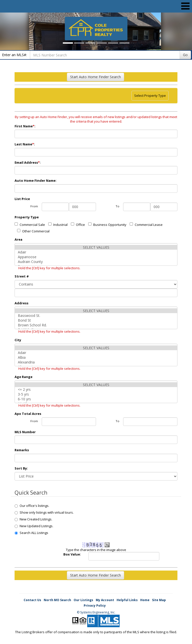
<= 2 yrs (96, 389)
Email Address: (28, 162)
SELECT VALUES (96, 247)
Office (78, 225)
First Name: (25, 126)
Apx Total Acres (28, 414)
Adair (96, 252)
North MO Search (57, 600)
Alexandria (96, 362)
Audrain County (96, 262)
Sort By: (21, 468)
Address (21, 303)
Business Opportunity (107, 225)
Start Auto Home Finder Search (95, 77)
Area (18, 239)
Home (145, 600)
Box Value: (72, 554)
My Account (105, 600)
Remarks (22, 450)
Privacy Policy (95, 606)
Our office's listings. (32, 506)
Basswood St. (96, 315)
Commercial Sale (30, 225)
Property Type (27, 217)
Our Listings (83, 600)
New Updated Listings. (34, 526)
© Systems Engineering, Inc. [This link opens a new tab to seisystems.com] (96, 612)
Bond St (96, 320)
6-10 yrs (96, 399)
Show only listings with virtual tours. (44, 512)
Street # (22, 276)
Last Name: (25, 144)
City (18, 340)
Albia (96, 357)
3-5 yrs (96, 394)
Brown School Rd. (96, 325)
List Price (22, 199)
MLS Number (25, 432)
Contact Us (32, 600)
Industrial (58, 225)
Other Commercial (33, 231)
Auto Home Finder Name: (36, 180)
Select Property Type (150, 97)
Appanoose (96, 257)
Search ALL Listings (31, 533)
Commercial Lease (146, 225)
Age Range (23, 377)
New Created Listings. (33, 519)
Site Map (159, 600)
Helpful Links (127, 600)
